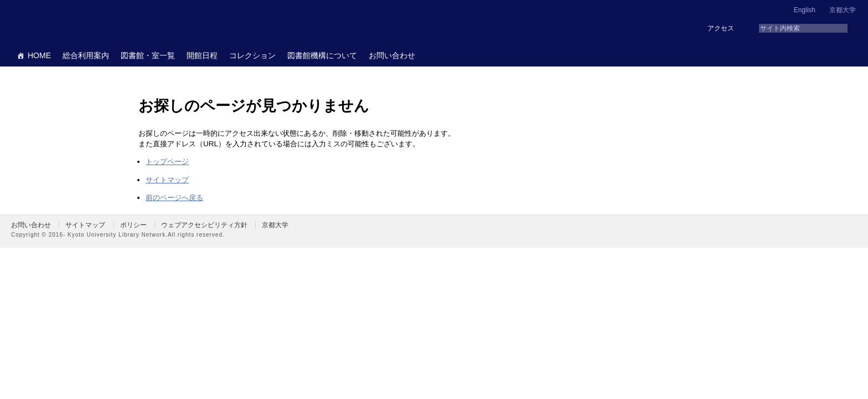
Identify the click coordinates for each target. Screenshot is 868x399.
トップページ (167, 162)
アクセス (721, 28)
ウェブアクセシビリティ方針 (204, 225)
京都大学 (843, 10)
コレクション (252, 55)
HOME (39, 55)
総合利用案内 (86, 55)
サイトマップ (167, 180)
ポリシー (133, 225)
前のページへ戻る (174, 198)
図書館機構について (322, 55)
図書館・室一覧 (148, 55)
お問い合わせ (392, 55)
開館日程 (202, 55)
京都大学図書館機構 (96, 22)
